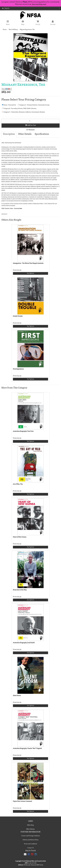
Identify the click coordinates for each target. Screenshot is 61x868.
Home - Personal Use (9, 105)
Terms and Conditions (31, 844)
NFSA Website (31, 829)
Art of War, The (18, 484)
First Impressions (18, 369)
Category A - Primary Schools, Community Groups (34, 105)
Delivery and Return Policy (31, 840)
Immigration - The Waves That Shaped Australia (28, 263)
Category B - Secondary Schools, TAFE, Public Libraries (19, 108)
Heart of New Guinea (20, 537)
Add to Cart (31, 125)
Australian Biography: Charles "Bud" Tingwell (27, 749)
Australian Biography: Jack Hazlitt (24, 643)
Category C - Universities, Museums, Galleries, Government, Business (23, 112)
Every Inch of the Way (20, 590)
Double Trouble (18, 316)
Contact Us (31, 848)
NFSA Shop (31, 825)
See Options (31, 273)
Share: (7, 89)
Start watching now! (39, 4)
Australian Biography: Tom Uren (23, 431)
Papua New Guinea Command (22, 801)
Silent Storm (17, 696)
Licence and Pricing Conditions (31, 836)
